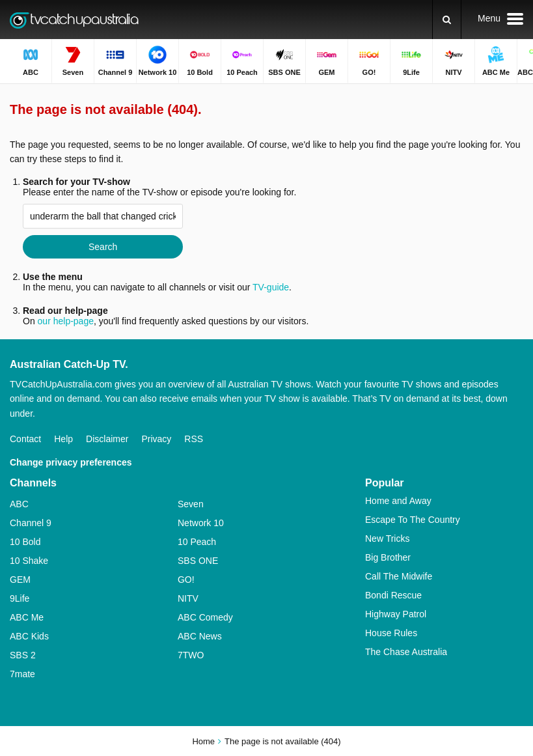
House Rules (391, 633)
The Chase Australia (406, 652)
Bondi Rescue (393, 595)
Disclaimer (107, 439)
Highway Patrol (396, 614)
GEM (20, 580)
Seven (191, 504)
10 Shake (29, 561)
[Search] (447, 20)
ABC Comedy (205, 617)
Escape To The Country (413, 520)
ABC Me (27, 617)
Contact (25, 439)
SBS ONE (198, 561)
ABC (19, 504)
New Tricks (387, 539)
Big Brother (388, 557)
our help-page (66, 321)
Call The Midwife (399, 576)
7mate (22, 674)
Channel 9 (31, 523)
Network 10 (201, 523)
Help (63, 439)
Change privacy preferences (71, 462)
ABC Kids (29, 636)
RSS (194, 439)
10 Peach (197, 542)
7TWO (191, 655)
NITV (188, 598)
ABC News (200, 636)
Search (103, 247)
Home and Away (398, 501)
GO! (186, 580)
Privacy (156, 439)
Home (203, 741)
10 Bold (25, 542)
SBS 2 (23, 655)
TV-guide (271, 287)
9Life (20, 598)
